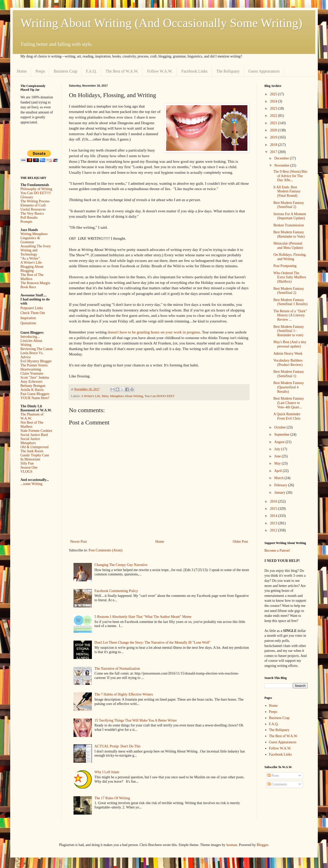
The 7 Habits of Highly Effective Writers (124, 694)
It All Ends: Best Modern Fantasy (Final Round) (287, 192)
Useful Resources (33, 209)
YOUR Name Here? (35, 398)
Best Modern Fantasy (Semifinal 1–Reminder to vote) (289, 331)
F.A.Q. (91, 71)
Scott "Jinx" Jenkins (35, 378)
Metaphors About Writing (126, 396)
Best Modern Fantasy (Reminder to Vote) (289, 234)
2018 (274, 145)
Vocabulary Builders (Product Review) (288, 363)
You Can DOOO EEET (159, 396)
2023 (274, 108)
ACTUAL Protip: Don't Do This (118, 746)
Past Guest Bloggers (35, 394)
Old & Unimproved (34, 447)
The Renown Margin (35, 283)
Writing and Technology (29, 252)
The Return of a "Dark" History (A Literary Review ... (290, 315)
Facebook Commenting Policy (116, 591)
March (279, 478)
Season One (29, 467)
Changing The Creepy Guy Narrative (121, 565)
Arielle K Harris (32, 390)
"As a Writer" (30, 258)
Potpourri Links (32, 308)
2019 (274, 137)
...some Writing (31, 484)
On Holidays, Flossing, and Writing (290, 257)
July (278, 449)
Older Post (240, 542)
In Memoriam (30, 459)
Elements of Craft (33, 205)
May (278, 463)
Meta (105, 396)
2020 (274, 130)
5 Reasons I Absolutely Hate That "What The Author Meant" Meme (143, 617)
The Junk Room (32, 451)
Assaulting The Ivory (36, 246)
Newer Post (78, 542)
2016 (274, 501)
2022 (274, 116)
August (280, 442)
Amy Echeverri (31, 382)
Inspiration (28, 318)
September (282, 435)
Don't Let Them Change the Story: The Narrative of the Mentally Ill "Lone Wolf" (153, 643)
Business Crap (65, 71)
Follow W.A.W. (160, 71)
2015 (274, 509)
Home (22, 71)
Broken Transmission (289, 225)
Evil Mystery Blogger (36, 361)
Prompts (26, 222)
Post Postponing (285, 266)
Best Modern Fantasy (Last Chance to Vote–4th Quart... (289, 403)
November (282, 165)
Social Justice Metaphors (30, 441)
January (280, 493)
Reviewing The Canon (37, 349)
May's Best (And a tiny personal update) (290, 344)
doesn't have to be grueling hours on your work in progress (154, 332)
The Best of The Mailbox (32, 277)
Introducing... (30, 337)
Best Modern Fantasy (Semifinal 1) (289, 374)
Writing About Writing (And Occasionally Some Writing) (161, 23)
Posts (273, 776)
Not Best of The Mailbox (32, 425)
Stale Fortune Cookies (36, 431)
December (282, 158)
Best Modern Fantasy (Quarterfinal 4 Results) (289, 387)
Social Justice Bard (34, 435)
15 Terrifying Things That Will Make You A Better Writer (136, 720)
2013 (274, 523)
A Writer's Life (91, 396)
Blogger (262, 845)
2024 (274, 101)
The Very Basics (32, 213)
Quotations (28, 323)
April (278, 471)
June (278, 456)
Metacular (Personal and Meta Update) (288, 246)
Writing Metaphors (34, 234)
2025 (274, 94)
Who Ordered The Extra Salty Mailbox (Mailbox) (290, 277)
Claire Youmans (32, 373)
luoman (232, 845)
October (280, 427)
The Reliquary (228, 71)
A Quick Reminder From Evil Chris (287, 416)
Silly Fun (27, 463)
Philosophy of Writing (36, 189)
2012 (274, 530)
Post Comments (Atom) (106, 550)
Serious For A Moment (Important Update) (290, 216)
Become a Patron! (277, 551)
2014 (274, 516)
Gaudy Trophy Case (35, 455)
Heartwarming (31, 369)
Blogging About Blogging (32, 269)
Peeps (40, 71)
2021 (274, 123)
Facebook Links (194, 71)
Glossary (27, 197)
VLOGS (26, 472)
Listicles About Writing (31, 343)
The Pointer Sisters (34, 365)
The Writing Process (35, 201)
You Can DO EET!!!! (36, 193)
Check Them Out (33, 313)
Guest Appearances (264, 71)
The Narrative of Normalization (117, 669)
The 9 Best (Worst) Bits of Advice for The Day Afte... (290, 176)
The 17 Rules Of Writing (112, 798)
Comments (277, 784)
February (281, 485)
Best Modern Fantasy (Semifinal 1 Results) (290, 302)
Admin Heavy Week (288, 354)
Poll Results (29, 218)
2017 (274, 152)
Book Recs (28, 287)
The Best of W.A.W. (122, 71)
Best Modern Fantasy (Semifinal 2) (289, 205)
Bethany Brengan (33, 386)
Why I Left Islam (107, 772)
